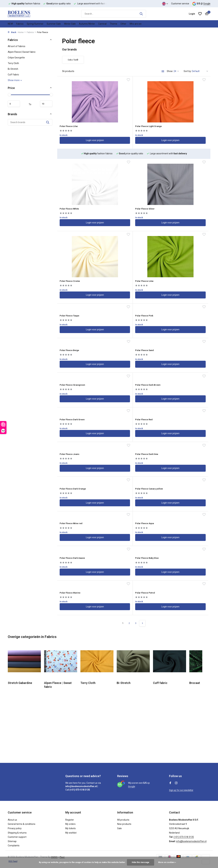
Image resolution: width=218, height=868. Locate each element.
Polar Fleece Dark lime (77, 346)
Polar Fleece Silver (75, 192)
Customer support (17, 837)
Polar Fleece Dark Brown (180, 274)
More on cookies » (167, 862)
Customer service (180, 4)
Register (70, 820)
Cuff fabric (13, 75)
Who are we (136, 24)
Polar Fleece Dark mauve (180, 382)
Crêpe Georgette (16, 58)
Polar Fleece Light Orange (130, 122)
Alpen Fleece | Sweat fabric (22, 52)
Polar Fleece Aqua (125, 382)
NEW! (10, 24)
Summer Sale (54, 24)
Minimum (16, 104)
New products (124, 824)
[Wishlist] (200, 14)
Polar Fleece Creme (126, 192)
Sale (119, 828)
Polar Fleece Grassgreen (129, 274)
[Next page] (142, 450)
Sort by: (188, 71)
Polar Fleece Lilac (74, 122)
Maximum (45, 104)
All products (123, 820)
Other (123, 24)
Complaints (14, 846)
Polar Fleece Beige (176, 238)
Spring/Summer (35, 24)
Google (207, 4)
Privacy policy (15, 828)
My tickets (71, 828)
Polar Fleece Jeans (177, 310)
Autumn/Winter (87, 24)
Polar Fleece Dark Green (78, 310)
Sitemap (12, 841)
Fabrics (20, 24)
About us (12, 820)
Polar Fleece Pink (124, 238)
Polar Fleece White (177, 122)
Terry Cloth (13, 63)
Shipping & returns (17, 833)
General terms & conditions (22, 824)
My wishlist (71, 833)
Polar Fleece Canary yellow (182, 346)
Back (12, 32)
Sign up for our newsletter (182, 790)
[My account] (192, 14)
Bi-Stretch (13, 69)
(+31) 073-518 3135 (184, 837)
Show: (170, 71)
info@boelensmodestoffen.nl (191, 841)
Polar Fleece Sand (74, 274)
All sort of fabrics (17, 46)
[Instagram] (176, 783)
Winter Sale (70, 24)
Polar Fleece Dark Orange (130, 346)
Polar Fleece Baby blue (77, 419)
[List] (163, 71)
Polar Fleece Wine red (77, 382)
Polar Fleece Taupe (75, 238)
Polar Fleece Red (124, 310)
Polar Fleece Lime (176, 192)
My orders (70, 824)
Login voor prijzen (83, 137)
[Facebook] (170, 783)
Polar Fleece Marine (126, 419)
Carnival (102, 24)
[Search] (114, 14)
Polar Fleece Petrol (177, 419)
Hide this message (141, 862)
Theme (113, 24)
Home (22, 32)
